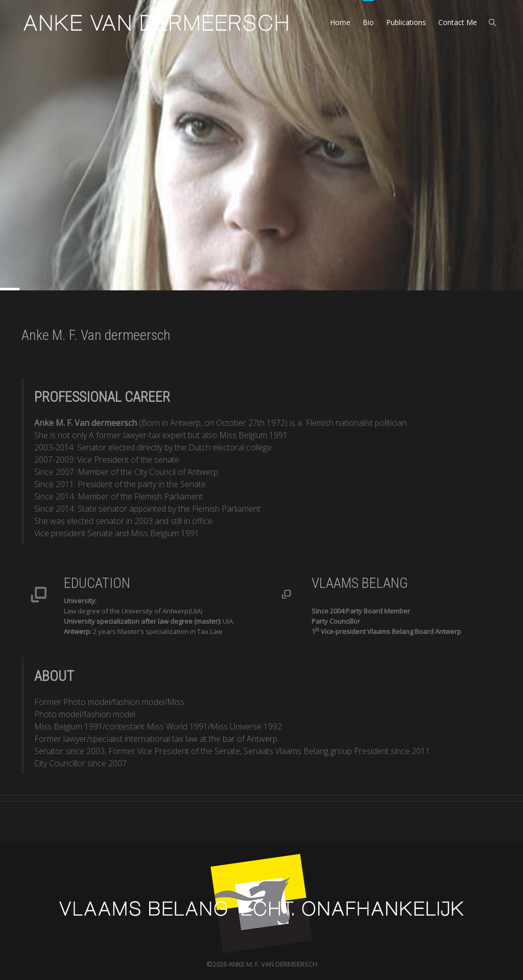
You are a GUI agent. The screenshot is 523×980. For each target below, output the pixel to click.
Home (340, 22)
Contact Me (458, 22)
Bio (368, 22)
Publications (406, 22)
